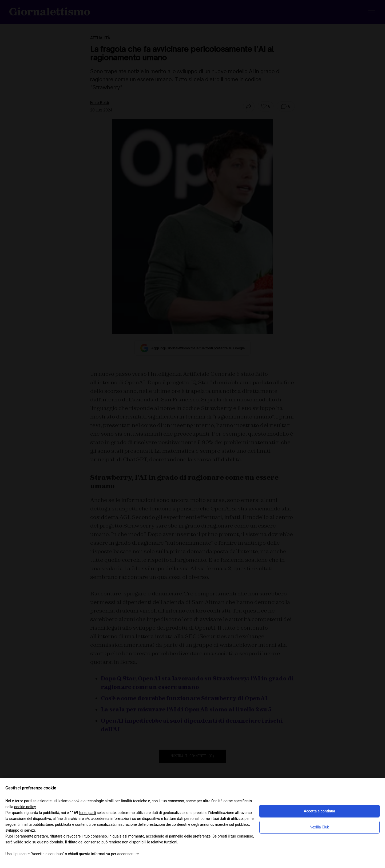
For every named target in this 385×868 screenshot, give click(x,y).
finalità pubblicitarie (37, 824)
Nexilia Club (319, 827)
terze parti (87, 813)
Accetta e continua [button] (319, 811)
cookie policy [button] (25, 807)
